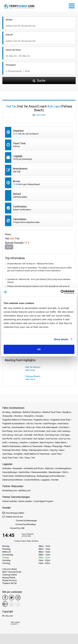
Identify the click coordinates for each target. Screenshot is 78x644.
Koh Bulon (64, 427)
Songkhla (18, 454)
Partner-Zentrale (10, 501)
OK (39, 349)
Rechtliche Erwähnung (25, 476)
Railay (25, 450)
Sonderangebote (63, 468)
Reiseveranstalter (39, 472)
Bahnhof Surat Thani (52, 412)
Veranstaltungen (10, 472)
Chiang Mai (7, 416)
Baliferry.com (25, 491)
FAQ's (65, 472)
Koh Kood (28, 431)
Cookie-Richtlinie (32, 480)
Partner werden (25, 501)
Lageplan (45, 480)
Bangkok (67, 412)
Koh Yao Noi (52, 439)
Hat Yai (30, 424)
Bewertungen (55, 472)
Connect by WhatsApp (19, 524)
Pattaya (47, 446)
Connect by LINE (13, 528)
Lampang (13, 442)
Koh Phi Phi (7, 439)
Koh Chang (7, 431)
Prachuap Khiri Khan (11, 450)
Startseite (7, 468)
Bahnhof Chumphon (32, 412)
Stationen (49, 468)
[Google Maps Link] (5, 604)
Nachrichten (24, 472)
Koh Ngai (65, 435)
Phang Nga (57, 446)
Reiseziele (17, 468)
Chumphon (29, 416)
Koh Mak (28, 435)
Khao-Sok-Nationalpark (47, 427)
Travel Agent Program (43, 501)
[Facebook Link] (5, 598)
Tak (21, 458)
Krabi (5, 442)
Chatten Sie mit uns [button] (13, 517)
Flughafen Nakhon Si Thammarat (17, 420)
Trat (33, 458)
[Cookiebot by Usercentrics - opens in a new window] (61, 292)
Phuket (67, 446)
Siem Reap (7, 454)
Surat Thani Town (10, 458)
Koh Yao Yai (64, 439)
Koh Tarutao (39, 439)
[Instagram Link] (18, 598)
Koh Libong (8, 435)
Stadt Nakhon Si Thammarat (37, 454)
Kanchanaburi (18, 427)
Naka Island (61, 442)
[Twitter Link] (11, 598)
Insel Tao (6, 427)
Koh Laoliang (64, 431)
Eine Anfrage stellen (13, 513)
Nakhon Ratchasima (11, 446)
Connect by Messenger (20, 521)
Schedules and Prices (33, 468)
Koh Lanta (51, 431)
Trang (27, 458)
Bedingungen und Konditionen (51, 476)
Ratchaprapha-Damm (39, 450)
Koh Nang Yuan (52, 435)
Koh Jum (18, 431)
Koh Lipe (19, 435)
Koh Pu (17, 439)
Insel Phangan (50, 424)
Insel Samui (63, 424)
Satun (61, 450)
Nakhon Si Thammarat (32, 446)
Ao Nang (6, 412)
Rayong (54, 450)
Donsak (39, 416)
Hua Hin (38, 424)
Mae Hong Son (47, 442)
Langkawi (34, 442)
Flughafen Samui (41, 420)
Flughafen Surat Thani (60, 420)
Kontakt (55, 480)
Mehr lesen (30, 370)
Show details (61, 339)
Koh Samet (27, 439)
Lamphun (23, 442)
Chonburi (18, 416)
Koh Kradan (40, 431)
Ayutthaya (17, 412)
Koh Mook (39, 435)
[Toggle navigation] (72, 5)
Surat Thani (56, 454)
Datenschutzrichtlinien (12, 480)
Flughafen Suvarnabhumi (14, 424)
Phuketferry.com (10, 491)
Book (9, 247)
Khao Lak (31, 427)
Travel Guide (8, 476)
